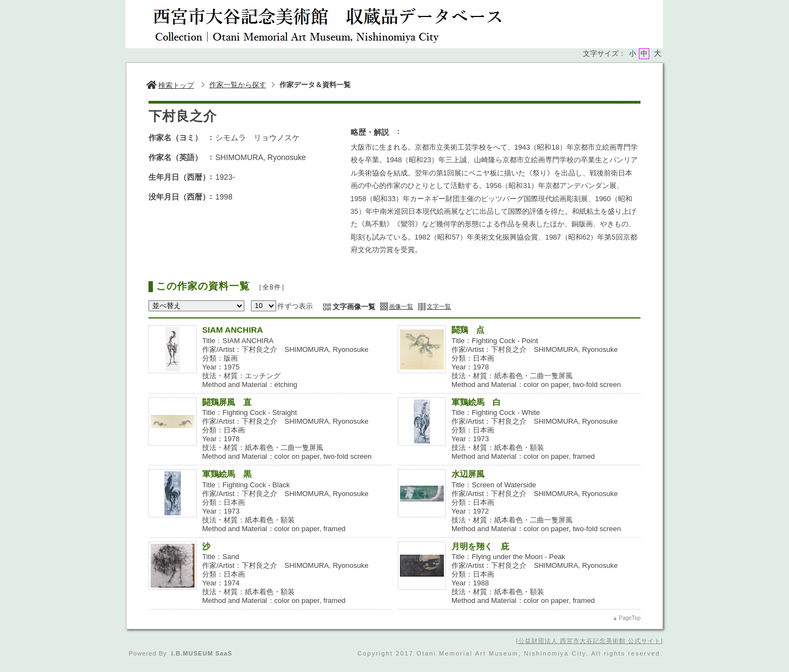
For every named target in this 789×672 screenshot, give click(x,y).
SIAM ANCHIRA (233, 330)
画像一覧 (401, 306)
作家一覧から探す (238, 85)
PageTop (630, 618)
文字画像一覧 (354, 307)
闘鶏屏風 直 (227, 402)
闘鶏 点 (468, 330)
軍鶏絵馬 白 (476, 402)
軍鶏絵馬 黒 (231, 474)
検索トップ (170, 85)
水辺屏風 (468, 474)
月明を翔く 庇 (480, 546)
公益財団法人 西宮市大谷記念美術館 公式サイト (590, 641)
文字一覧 (439, 306)
